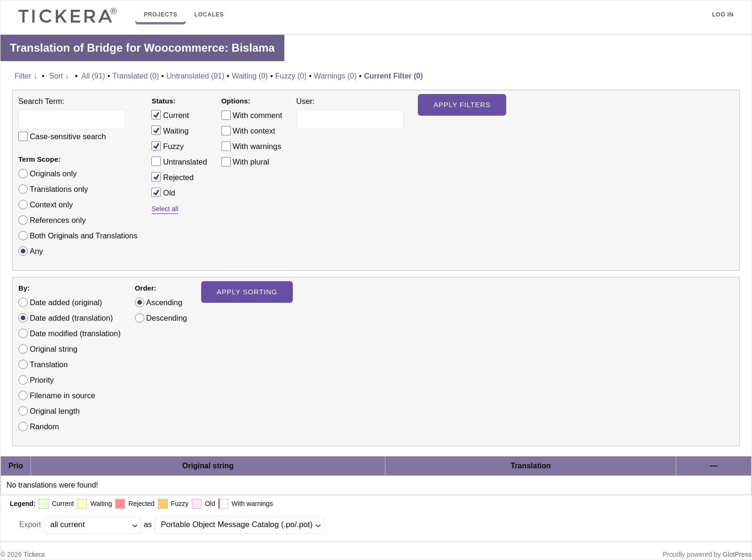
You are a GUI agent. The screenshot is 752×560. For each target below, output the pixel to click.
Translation (49, 364)
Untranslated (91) (196, 76)
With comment (257, 115)
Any (36, 251)
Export (30, 525)
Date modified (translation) (75, 333)
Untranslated (179, 161)
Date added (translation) (71, 318)
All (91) (93, 76)
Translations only (59, 189)
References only (58, 220)
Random (44, 426)
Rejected (172, 177)
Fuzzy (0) (291, 76)
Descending (167, 318)
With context (254, 131)
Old (163, 192)
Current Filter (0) (393, 76)
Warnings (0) (335, 76)
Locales (209, 15)
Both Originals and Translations (83, 236)
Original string (54, 349)
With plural (251, 162)
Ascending (164, 302)
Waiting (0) (250, 76)
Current (170, 115)
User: (305, 101)
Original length (55, 411)
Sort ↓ (59, 76)
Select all (165, 209)
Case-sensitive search (68, 136)
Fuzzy (168, 146)
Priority (42, 380)
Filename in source (62, 395)
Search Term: (41, 101)
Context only (51, 205)
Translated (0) (136, 76)
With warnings (257, 146)
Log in (723, 15)
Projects (161, 15)
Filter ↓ (26, 76)
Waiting (170, 130)
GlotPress (737, 554)
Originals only (53, 174)
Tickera (34, 554)
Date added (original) (66, 302)
